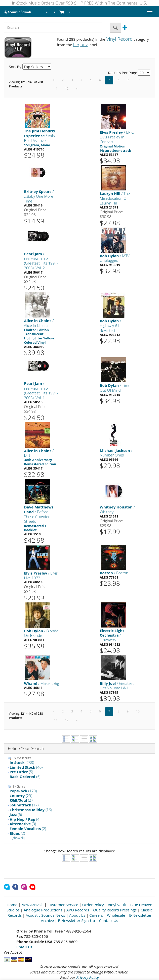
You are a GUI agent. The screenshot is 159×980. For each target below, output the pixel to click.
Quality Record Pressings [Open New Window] (115, 910)
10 (138, 80)
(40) (26, 767)
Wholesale (116, 915)
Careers (96, 915)
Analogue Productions (43, 910)
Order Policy (93, 905)
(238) (22, 762)
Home (12, 905)
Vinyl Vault (117, 905)
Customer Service (63, 905)
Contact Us (109, 920)
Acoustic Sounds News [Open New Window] (45, 915)
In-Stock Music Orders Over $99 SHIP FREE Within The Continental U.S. (80, 3)
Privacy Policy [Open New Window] (87, 977)
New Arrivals (32, 905)
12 (67, 89)
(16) (31, 810)
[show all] (18, 838)
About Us (77, 915)
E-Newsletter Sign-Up (76, 920)
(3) (23, 824)
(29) (21, 796)
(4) (25, 819)
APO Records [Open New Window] (78, 910)
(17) (24, 805)
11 (56, 89)
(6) (16, 814)
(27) (22, 800)
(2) (28, 829)
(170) (23, 791)
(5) (21, 772)
